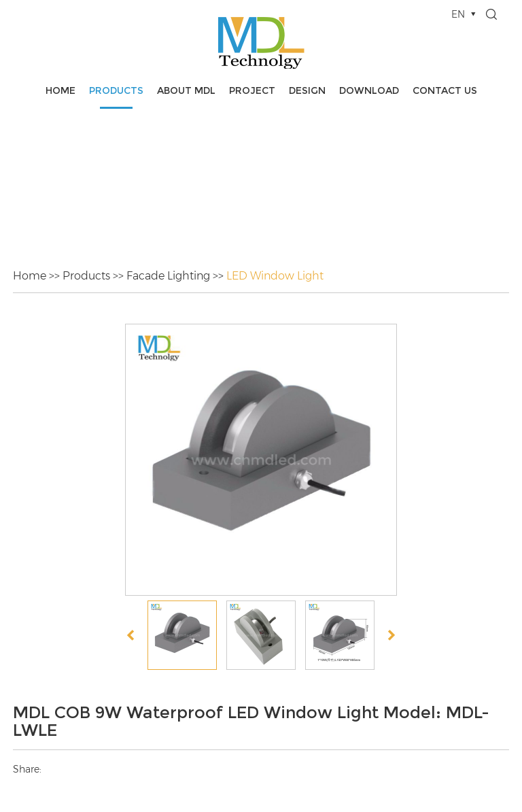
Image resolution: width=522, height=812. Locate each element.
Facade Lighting (168, 276)
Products (116, 90)
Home (60, 90)
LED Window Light (275, 276)
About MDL (186, 90)
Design (307, 90)
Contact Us (445, 90)
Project (252, 90)
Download (369, 90)
